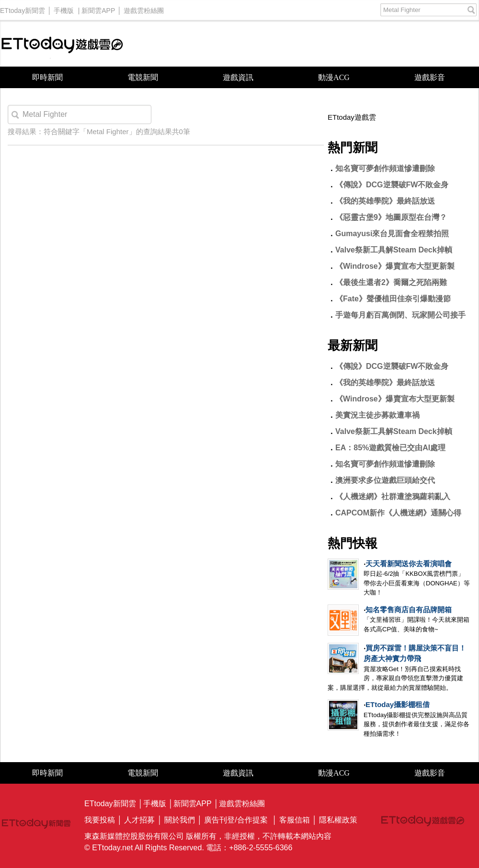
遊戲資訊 (238, 77)
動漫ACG (334, 77)
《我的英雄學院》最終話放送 (385, 201)
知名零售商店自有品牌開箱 (409, 610)
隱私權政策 (338, 820)
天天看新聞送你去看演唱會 (409, 564)
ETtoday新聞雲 (23, 8)
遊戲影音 (430, 77)
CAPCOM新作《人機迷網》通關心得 (398, 513)
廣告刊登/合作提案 (236, 820)
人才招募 (139, 820)
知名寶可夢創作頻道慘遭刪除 (385, 168)
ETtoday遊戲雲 (62, 44)
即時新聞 (47, 77)
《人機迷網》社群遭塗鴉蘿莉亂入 (393, 497)
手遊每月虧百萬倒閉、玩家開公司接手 (400, 315)
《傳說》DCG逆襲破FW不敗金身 (392, 185)
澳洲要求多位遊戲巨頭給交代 (385, 480)
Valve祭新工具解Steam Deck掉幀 (394, 250)
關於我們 (180, 820)
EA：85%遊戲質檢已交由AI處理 (390, 448)
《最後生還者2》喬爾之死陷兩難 (391, 282)
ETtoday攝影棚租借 (398, 704)
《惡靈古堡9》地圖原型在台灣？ (391, 217)
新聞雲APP (98, 8)
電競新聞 (143, 77)
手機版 (64, 8)
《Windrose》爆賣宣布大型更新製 (395, 266)
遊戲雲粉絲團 (144, 8)
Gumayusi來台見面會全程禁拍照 (392, 234)
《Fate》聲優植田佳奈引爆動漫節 (393, 299)
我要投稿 (100, 820)
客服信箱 (295, 820)
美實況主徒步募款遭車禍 (377, 415)
